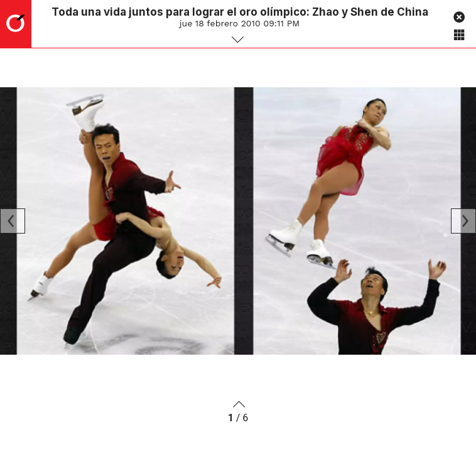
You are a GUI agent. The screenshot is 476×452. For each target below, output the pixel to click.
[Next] (463, 221)
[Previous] (13, 221)
